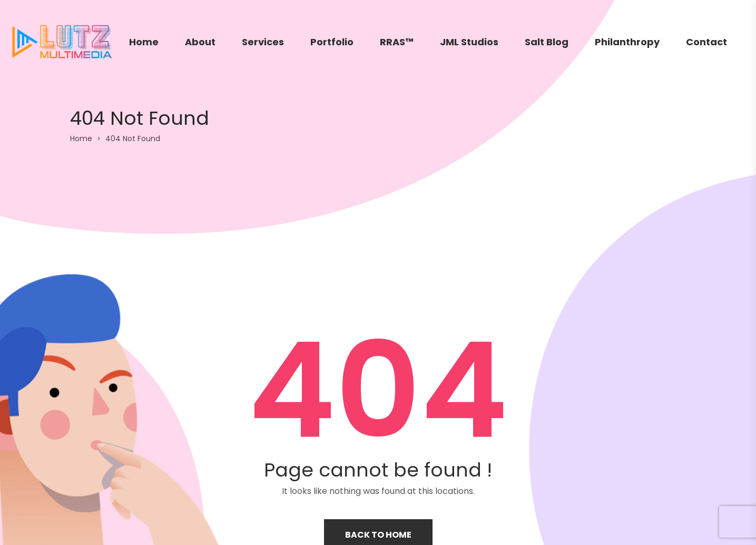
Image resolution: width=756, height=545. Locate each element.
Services (263, 42)
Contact (706, 42)
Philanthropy (627, 42)
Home (144, 42)
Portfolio (332, 42)
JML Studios (469, 42)
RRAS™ (397, 42)
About (200, 42)
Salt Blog (547, 42)
